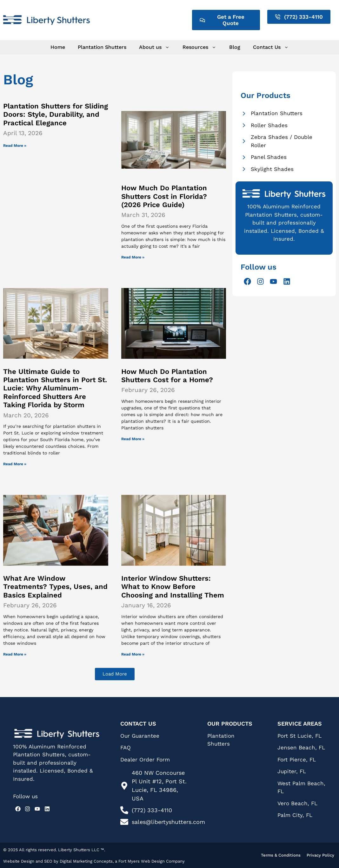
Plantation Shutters (102, 47)
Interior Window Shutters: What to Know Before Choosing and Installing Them (173, 587)
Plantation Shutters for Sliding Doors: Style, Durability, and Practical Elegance (56, 114)
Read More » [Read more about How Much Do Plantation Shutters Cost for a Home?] (133, 439)
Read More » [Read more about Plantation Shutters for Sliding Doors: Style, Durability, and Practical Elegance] (15, 146)
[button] (115, 674)
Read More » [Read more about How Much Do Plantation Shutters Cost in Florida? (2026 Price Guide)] (133, 257)
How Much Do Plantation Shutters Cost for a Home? (167, 376)
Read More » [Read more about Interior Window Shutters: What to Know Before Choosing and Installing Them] (133, 654)
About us (154, 47)
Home (58, 47)
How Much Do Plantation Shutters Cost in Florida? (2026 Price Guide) (164, 196)
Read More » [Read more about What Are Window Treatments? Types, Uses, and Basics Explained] (15, 654)
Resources (199, 47)
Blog (235, 47)
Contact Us (271, 47)
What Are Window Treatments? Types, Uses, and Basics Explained (55, 587)
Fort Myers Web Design (142, 861)
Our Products (230, 724)
